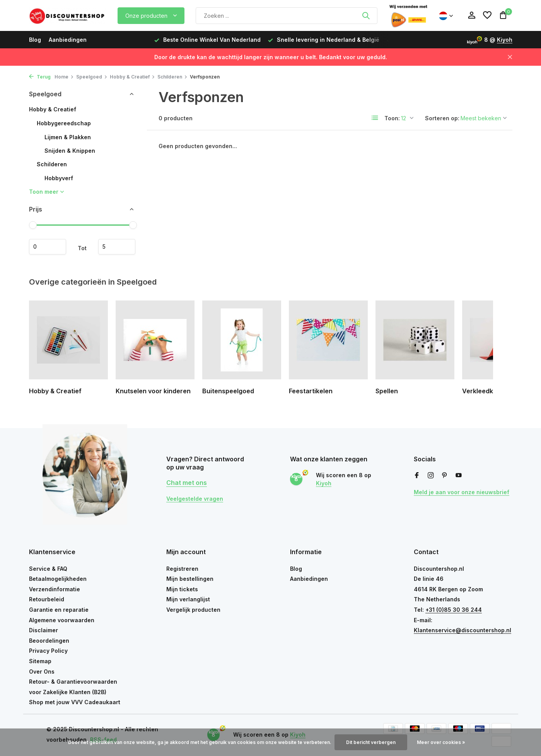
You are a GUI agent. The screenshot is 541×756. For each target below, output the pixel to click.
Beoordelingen (49, 641)
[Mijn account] (472, 15)
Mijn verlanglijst (188, 599)
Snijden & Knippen (70, 151)
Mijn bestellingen (190, 579)
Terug (40, 77)
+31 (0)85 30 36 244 (454, 610)
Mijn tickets (182, 589)
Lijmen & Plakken (68, 137)
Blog (35, 40)
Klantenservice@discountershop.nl (462, 630)
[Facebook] (417, 476)
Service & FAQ (48, 569)
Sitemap (40, 661)
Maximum (117, 247)
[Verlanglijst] (487, 15)
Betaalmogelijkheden (58, 579)
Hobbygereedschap (64, 123)
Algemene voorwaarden (62, 620)
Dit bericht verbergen (371, 742)
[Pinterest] (445, 476)
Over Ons (42, 672)
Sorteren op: (442, 118)
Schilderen (172, 77)
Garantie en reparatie (59, 610)
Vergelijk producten (193, 610)
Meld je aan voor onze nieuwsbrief (462, 492)
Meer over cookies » (441, 742)
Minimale (48, 247)
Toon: (392, 118)
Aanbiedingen (68, 40)
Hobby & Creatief (132, 77)
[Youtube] (459, 476)
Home (64, 77)
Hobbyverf (59, 178)
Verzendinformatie (55, 589)
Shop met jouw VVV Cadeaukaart (75, 702)
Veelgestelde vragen (195, 499)
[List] (375, 118)
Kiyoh (505, 40)
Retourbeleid (47, 599)
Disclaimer (44, 630)
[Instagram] (431, 476)
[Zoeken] (287, 16)
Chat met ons (187, 483)
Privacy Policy (48, 651)
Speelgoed (92, 77)
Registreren (182, 569)
